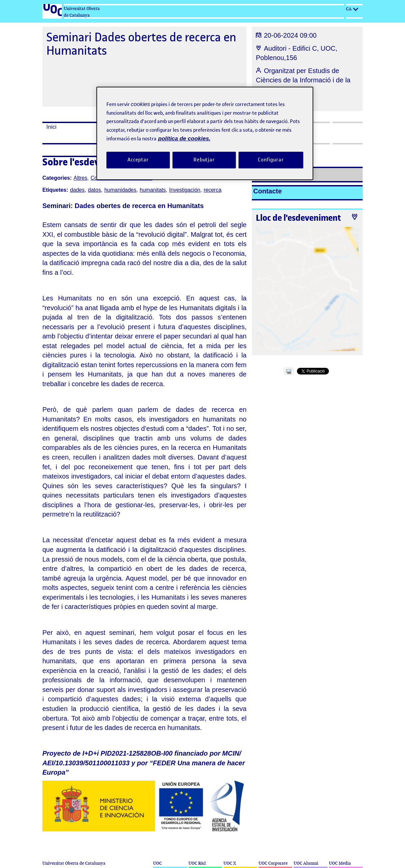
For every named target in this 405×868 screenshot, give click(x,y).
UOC (157, 863)
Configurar (271, 160)
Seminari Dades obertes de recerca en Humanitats (141, 44)
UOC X (230, 863)
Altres (81, 178)
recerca (212, 190)
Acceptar (138, 160)
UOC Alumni (306, 863)
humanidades (120, 190)
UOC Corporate (273, 863)
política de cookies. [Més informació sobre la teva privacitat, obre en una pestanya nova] (184, 139)
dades (77, 190)
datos (95, 190)
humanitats (153, 190)
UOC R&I (197, 863)
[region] (205, 133)
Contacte (268, 191)
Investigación (185, 190)
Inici (51, 127)
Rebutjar (204, 160)
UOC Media (340, 863)
